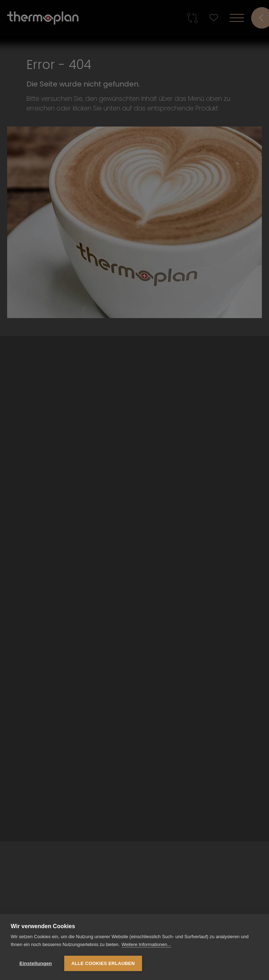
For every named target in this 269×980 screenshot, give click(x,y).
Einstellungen (35, 963)
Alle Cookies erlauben (103, 963)
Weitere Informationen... (146, 944)
